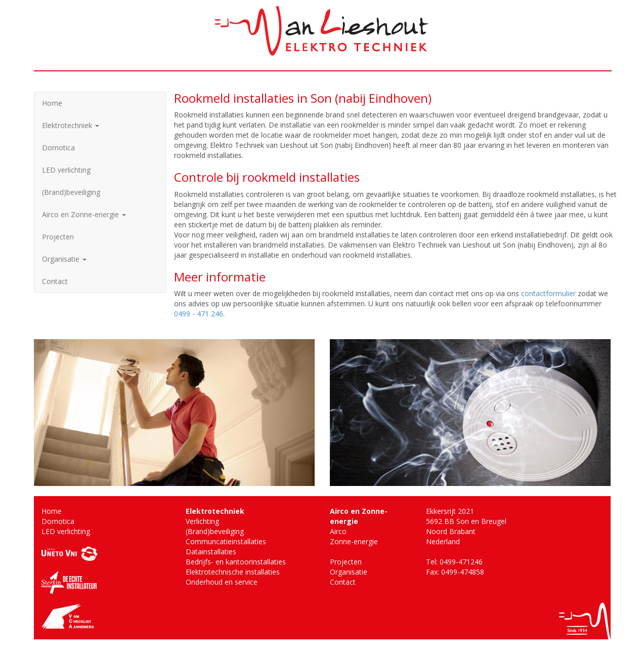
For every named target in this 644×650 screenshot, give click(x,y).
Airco (338, 531)
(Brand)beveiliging (71, 192)
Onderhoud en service (222, 582)
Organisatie (64, 259)
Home (52, 103)
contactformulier (548, 293)
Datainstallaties (211, 552)
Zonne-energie (354, 541)
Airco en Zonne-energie (84, 214)
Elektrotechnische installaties (233, 572)
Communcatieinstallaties (226, 541)
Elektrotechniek (71, 125)
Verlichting (202, 521)
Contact (55, 281)
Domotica (58, 148)
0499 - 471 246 (199, 314)
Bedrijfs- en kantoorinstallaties (236, 562)
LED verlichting (66, 170)
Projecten (58, 237)
